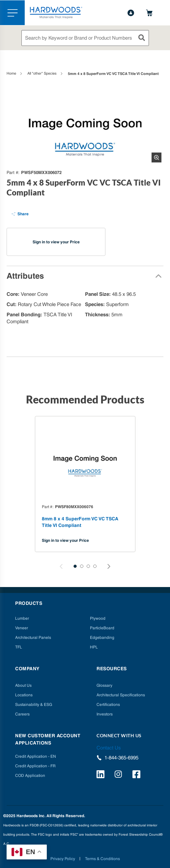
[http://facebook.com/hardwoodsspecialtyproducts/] (137, 775)
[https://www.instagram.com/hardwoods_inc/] (119, 775)
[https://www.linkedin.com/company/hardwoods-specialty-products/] (101, 775)
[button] (75, 566)
